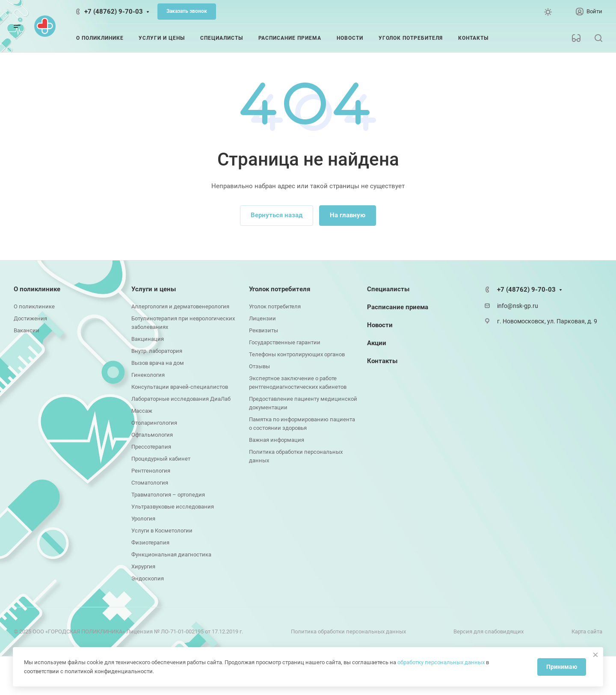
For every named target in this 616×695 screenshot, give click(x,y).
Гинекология (148, 375)
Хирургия (143, 566)
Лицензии (262, 318)
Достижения (30, 318)
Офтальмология (152, 435)
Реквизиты (264, 330)
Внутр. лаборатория (157, 351)
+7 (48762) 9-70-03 (114, 12)
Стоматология (150, 483)
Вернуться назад (277, 215)
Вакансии (27, 330)
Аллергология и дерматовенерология (180, 306)
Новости (380, 325)
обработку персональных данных (441, 662)
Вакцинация (148, 339)
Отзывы (259, 366)
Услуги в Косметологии (162, 531)
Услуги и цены (154, 289)
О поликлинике (37, 289)
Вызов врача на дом (158, 363)
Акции (377, 343)
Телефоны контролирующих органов (297, 354)
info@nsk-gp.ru (518, 306)
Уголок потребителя (280, 289)
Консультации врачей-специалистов (180, 387)
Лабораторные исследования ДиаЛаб (181, 399)
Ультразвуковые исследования (173, 507)
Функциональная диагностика (171, 555)
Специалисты (388, 289)
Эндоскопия (148, 578)
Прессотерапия (151, 447)
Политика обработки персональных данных (348, 631)
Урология (143, 519)
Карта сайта (587, 631)
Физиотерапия (150, 543)
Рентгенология (151, 471)
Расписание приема (398, 307)
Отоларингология (154, 423)
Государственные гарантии (285, 342)
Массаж (142, 411)
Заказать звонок (187, 11)
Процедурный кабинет (161, 459)
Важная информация (277, 440)
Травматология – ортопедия (168, 495)
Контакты (382, 361)
